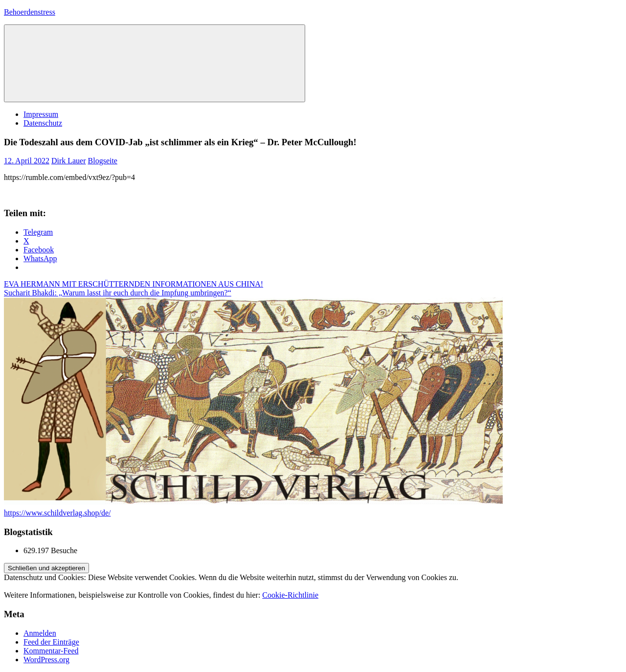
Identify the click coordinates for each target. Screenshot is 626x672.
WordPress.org (46, 660)
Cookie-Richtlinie (290, 595)
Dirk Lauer (69, 161)
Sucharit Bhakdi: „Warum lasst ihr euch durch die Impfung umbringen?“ (118, 293)
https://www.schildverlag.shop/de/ (57, 513)
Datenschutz (43, 123)
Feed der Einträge (51, 642)
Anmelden (40, 633)
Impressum (41, 114)
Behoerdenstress (30, 12)
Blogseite (103, 161)
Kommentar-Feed (51, 651)
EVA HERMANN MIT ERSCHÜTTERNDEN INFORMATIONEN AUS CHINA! (134, 284)
